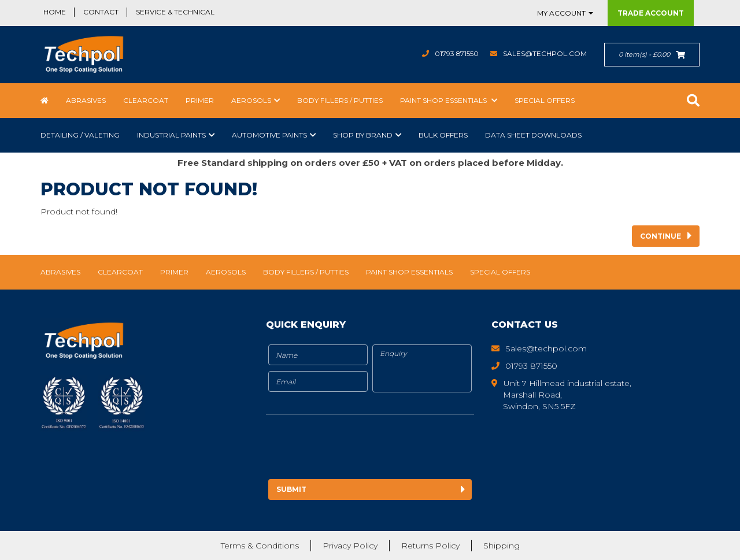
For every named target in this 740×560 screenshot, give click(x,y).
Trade (651, 13)
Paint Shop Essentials (444, 100)
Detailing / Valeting (80, 135)
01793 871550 (456, 53)
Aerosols (251, 100)
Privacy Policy (350, 546)
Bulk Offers (443, 135)
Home (55, 12)
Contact (101, 12)
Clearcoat (146, 100)
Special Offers (545, 100)
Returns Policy (430, 546)
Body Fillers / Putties (340, 100)
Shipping (502, 546)
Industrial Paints (171, 135)
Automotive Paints (269, 135)
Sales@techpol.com (545, 53)
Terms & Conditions (260, 546)
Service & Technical (175, 12)
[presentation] (362, 448)
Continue (661, 236)
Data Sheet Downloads (533, 135)
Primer (200, 100)
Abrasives (86, 100)
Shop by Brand (363, 135)
